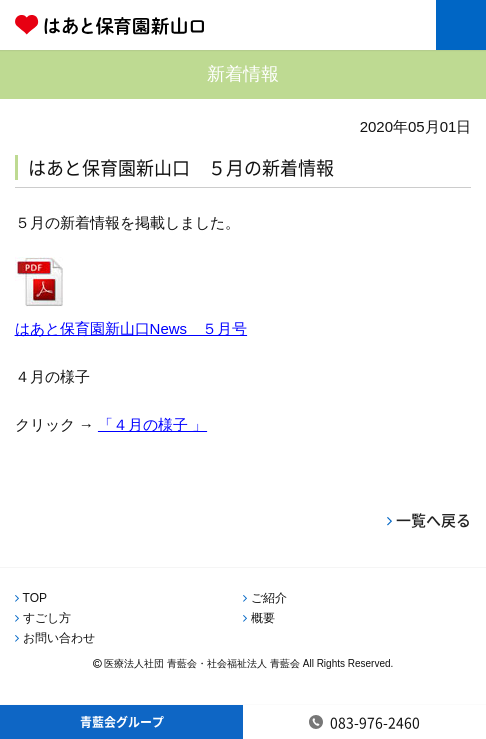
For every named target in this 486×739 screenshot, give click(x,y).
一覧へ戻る (433, 520)
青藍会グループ (122, 722)
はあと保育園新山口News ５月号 (131, 328)
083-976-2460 (375, 722)
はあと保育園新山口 (175, 25)
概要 (263, 618)
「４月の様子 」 (152, 424)
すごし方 (47, 618)
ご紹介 (269, 598)
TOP (35, 598)
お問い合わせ (59, 638)
